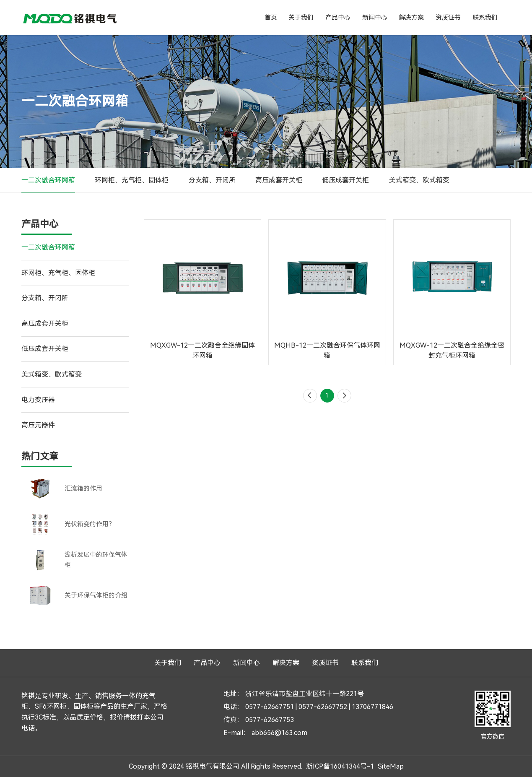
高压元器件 (38, 425)
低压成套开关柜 (345, 180)
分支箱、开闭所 (212, 180)
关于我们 (301, 18)
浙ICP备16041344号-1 (340, 766)
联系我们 (485, 18)
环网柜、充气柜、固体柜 (132, 180)
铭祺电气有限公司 (70, 18)
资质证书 (448, 18)
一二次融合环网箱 (48, 180)
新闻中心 (375, 18)
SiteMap (391, 766)
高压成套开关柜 (279, 180)
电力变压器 (38, 400)
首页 (271, 18)
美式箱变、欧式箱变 (419, 180)
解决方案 (411, 18)
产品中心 (338, 18)
